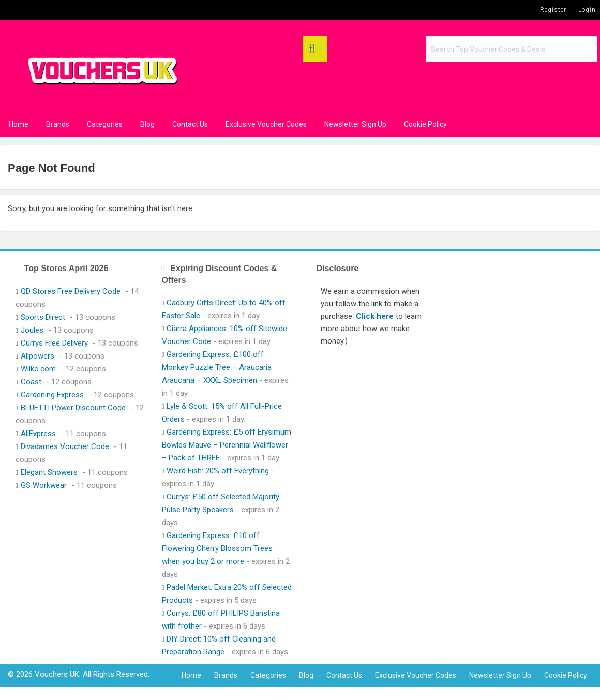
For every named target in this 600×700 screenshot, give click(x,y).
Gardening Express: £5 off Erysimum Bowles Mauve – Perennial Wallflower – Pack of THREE (227, 445)
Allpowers (37, 356)
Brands (58, 124)
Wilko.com (38, 369)
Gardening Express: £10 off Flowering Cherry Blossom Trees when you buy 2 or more (217, 548)
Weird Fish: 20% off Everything (218, 471)
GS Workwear (44, 485)
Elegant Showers (49, 472)
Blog (147, 124)
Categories (105, 124)
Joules (32, 330)
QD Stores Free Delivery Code (71, 291)
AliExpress (38, 434)
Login (587, 10)
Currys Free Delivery (54, 343)
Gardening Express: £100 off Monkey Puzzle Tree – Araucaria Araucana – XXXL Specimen (217, 367)
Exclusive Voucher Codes (266, 124)
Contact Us (190, 124)
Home (19, 124)
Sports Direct (43, 317)
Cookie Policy (425, 124)
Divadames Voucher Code (65, 446)
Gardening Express (52, 395)
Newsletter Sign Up (355, 124)
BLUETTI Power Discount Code (73, 408)
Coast (31, 382)
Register (553, 10)
